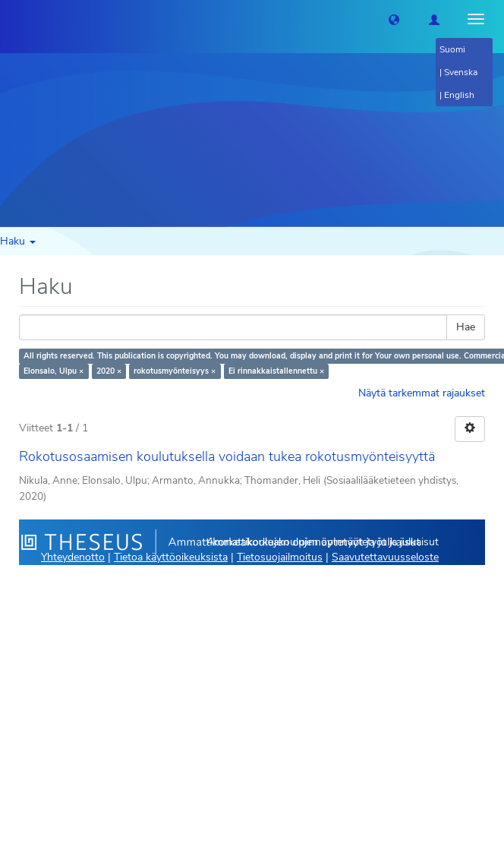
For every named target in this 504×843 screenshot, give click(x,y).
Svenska (461, 72)
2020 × (109, 371)
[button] (394, 19)
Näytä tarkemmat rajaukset (422, 393)
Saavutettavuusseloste (385, 557)
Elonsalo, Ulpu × (54, 371)
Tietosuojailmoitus (280, 557)
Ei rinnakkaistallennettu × (276, 371)
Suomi (452, 49)
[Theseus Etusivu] (11, 19)
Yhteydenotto (73, 557)
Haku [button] (18, 241)
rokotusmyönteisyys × (175, 371)
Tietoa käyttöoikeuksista (171, 557)
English (459, 95)
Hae (466, 327)
